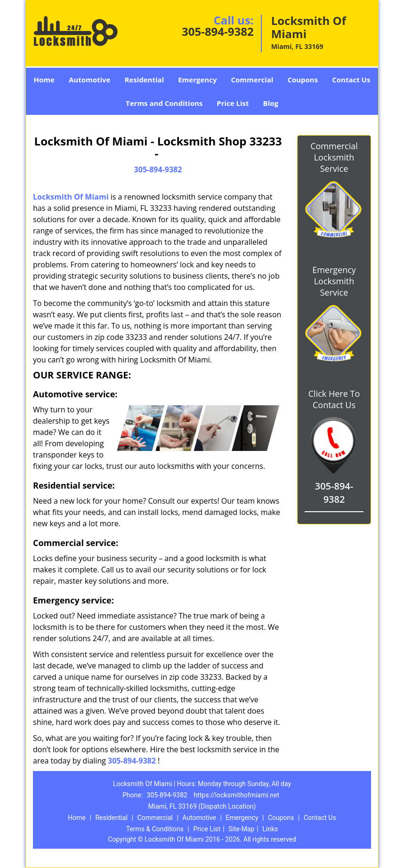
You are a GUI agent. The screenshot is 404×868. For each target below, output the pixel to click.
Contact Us (351, 80)
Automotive (90, 80)
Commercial (252, 80)
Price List (233, 103)
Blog (271, 103)
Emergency (197, 80)
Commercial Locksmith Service (334, 157)
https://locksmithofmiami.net (236, 795)
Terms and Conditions (164, 103)
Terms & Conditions (155, 829)
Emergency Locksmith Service (334, 281)
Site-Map (241, 829)
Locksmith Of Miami (71, 197)
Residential (144, 80)
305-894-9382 (218, 31)
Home (44, 80)
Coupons (303, 80)
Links (270, 829)
